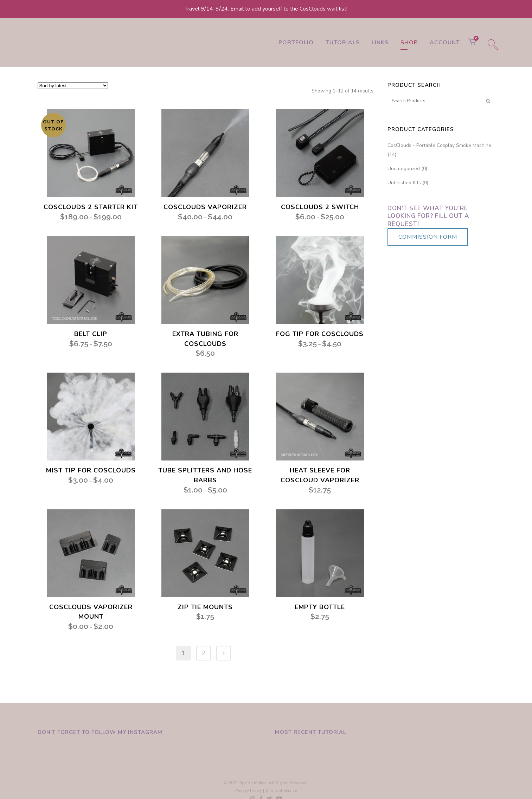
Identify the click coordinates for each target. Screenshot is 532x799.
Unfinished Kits (404, 183)
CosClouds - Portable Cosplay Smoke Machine (439, 145)
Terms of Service (281, 791)
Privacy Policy (249, 791)
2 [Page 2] (203, 653)
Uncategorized (404, 169)
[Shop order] (73, 86)
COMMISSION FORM (428, 237)
